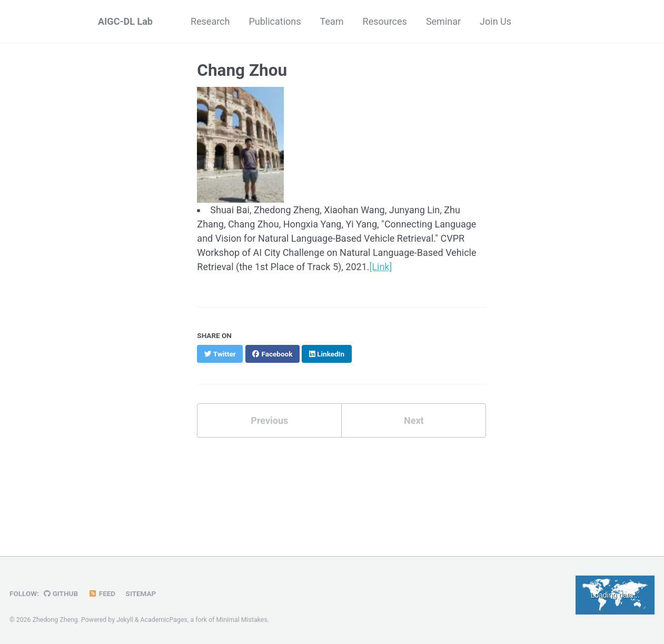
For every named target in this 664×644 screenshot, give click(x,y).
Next (414, 420)
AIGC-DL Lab (125, 21)
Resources (385, 21)
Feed (102, 593)
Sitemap (141, 593)
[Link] (381, 267)
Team (332, 21)
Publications (275, 21)
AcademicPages (164, 620)
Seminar (443, 21)
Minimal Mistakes (241, 620)
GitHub (61, 593)
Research (210, 21)
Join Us (495, 21)
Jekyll (125, 620)
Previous (269, 420)
